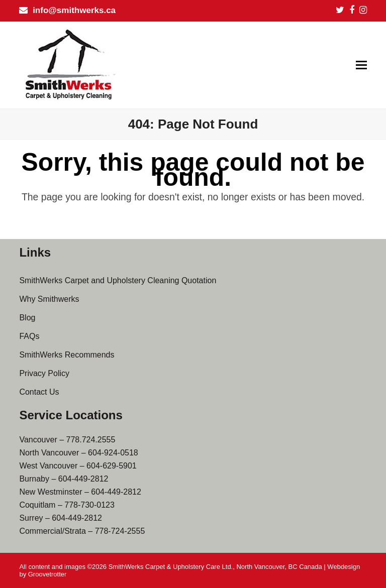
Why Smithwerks (49, 299)
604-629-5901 (112, 466)
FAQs (29, 336)
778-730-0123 (89, 505)
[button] (361, 65)
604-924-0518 (113, 453)
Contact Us (39, 392)
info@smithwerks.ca (74, 10)
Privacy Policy (44, 373)
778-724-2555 (120, 531)
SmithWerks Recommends (67, 355)
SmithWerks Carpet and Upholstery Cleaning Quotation (118, 280)
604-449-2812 (83, 479)
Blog (27, 318)
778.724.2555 (91, 440)
